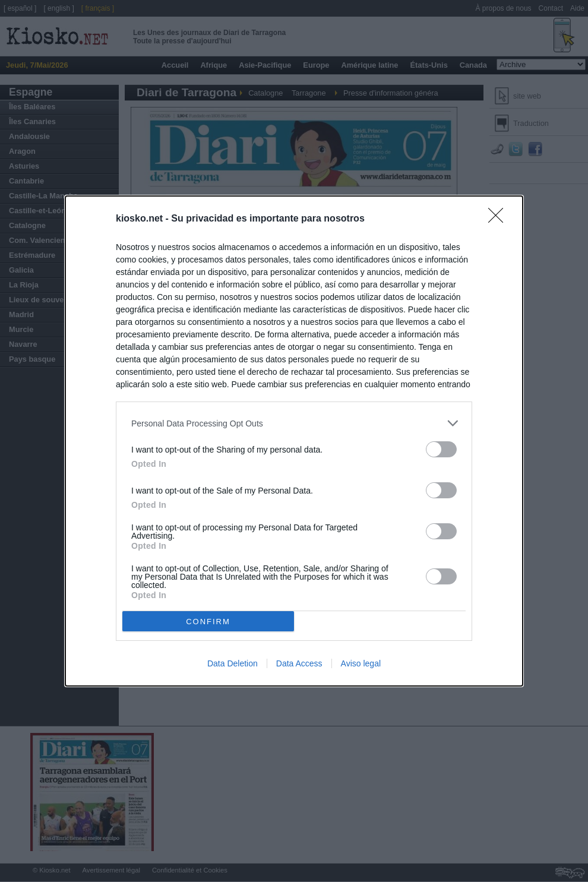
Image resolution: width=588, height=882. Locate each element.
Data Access (299, 663)
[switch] (441, 449)
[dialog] (294, 441)
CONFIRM (208, 622)
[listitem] (294, 423)
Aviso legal (361, 663)
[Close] (500, 219)
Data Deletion (233, 663)
